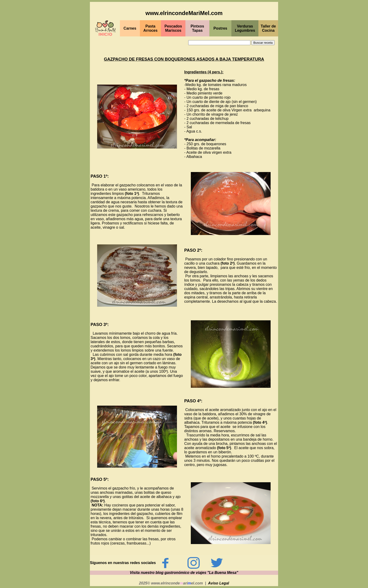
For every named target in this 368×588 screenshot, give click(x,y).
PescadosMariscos (173, 28)
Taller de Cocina (268, 28)
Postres (220, 28)
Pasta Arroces (150, 28)
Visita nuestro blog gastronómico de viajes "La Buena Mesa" (184, 573)
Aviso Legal (218, 583)
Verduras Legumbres (245, 28)
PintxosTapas (197, 28)
